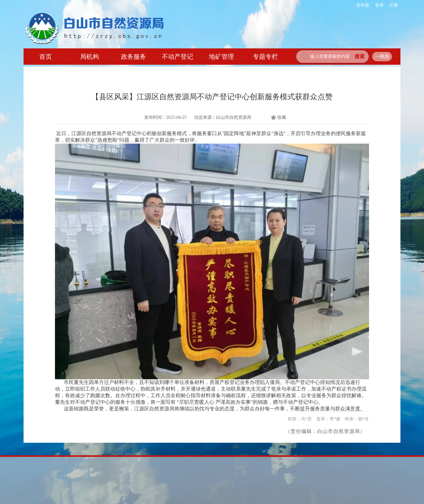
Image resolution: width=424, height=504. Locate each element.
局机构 (90, 57)
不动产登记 (177, 57)
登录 (379, 5)
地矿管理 (221, 57)
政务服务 (133, 57)
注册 (394, 5)
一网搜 (382, 57)
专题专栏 (265, 57)
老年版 (363, 5)
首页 (46, 57)
